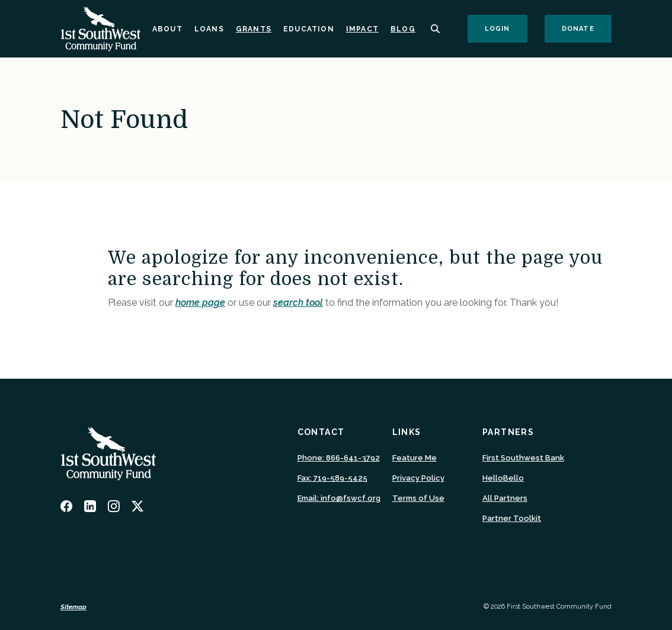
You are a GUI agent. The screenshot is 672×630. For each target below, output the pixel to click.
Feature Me (415, 458)
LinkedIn (90, 506)
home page (200, 303)
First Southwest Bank (523, 458)
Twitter (137, 506)
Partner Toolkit (512, 518)
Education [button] (309, 29)
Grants (254, 29)
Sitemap (73, 607)
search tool (298, 303)
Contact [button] (321, 432)
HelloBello (503, 478)
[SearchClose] (436, 29)
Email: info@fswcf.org (339, 498)
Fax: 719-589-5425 (332, 478)
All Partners (505, 498)
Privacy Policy (418, 478)
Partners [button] (508, 432)
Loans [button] (209, 29)
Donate (587, 28)
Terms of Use (418, 498)
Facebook (66, 506)
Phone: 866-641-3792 (339, 458)
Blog (403, 29)
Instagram (114, 506)
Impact (362, 29)
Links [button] (407, 432)
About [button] (167, 29)
